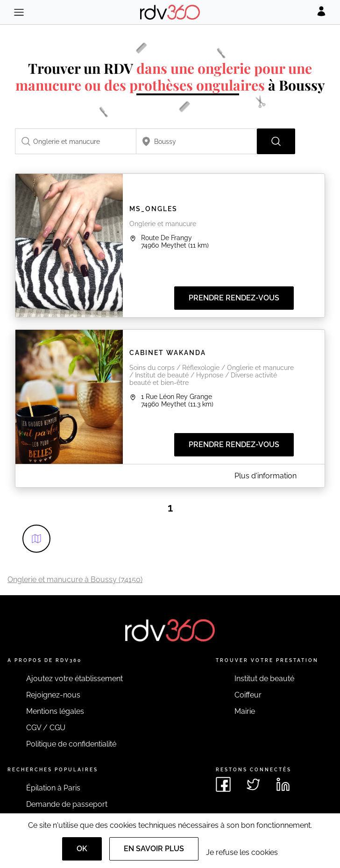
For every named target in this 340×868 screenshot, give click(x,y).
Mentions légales (55, 711)
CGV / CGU (46, 728)
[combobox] (76, 141)
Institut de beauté (264, 679)
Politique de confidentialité (71, 744)
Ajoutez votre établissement (74, 679)
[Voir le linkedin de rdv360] (283, 784)
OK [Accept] (82, 849)
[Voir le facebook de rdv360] (223, 784)
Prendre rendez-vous (234, 298)
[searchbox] (76, 141)
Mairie (245, 711)
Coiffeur (248, 695)
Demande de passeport (67, 804)
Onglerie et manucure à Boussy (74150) (75, 580)
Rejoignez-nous (53, 695)
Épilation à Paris (53, 788)
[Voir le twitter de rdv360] (253, 784)
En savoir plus (154, 849)
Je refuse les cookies (242, 852)
